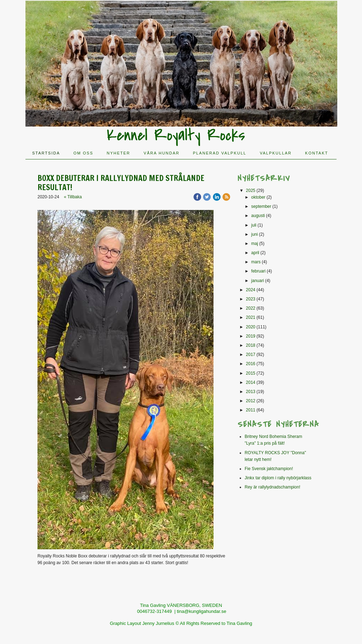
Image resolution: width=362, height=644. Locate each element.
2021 (251, 317)
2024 (251, 290)
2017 (251, 355)
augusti (258, 216)
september (261, 206)
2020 (251, 327)
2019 (251, 336)
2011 (251, 410)
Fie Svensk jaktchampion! (269, 469)
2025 (251, 191)
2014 (251, 382)
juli (254, 225)
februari (259, 271)
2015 (251, 373)
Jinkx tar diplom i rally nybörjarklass (278, 478)
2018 (251, 345)
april (255, 253)
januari (258, 281)
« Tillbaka (73, 197)
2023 (251, 299)
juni (255, 234)
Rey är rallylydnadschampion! (272, 487)
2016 (251, 364)
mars (256, 262)
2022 (251, 308)
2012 (251, 401)
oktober (258, 197)
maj (255, 244)
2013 (251, 392)
